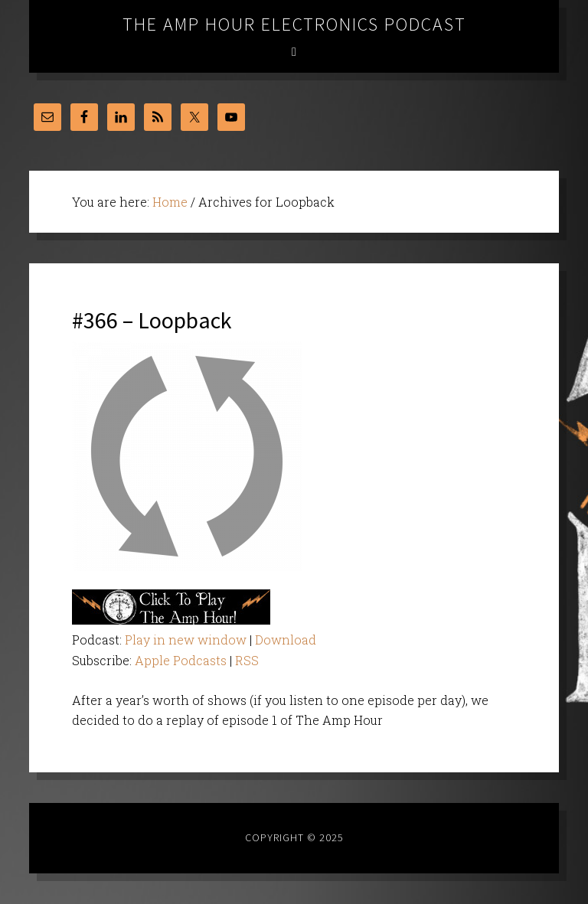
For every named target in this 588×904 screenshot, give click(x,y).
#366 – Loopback (152, 320)
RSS (247, 660)
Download (286, 640)
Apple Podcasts (181, 660)
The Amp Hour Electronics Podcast (294, 24)
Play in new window (186, 640)
